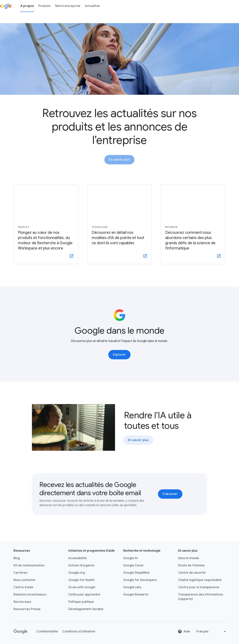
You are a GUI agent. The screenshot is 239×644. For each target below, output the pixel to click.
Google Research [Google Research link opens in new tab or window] (136, 595)
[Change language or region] (212, 632)
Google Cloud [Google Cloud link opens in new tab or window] (133, 565)
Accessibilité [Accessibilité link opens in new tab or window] (77, 558)
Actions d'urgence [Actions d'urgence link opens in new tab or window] (81, 565)
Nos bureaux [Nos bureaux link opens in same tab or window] (22, 602)
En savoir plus (119, 162)
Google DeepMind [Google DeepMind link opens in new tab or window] (136, 573)
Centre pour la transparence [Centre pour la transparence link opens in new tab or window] (199, 587)
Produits (55, 6)
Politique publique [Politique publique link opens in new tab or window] (81, 602)
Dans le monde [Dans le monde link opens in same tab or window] (189, 558)
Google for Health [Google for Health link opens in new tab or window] (82, 580)
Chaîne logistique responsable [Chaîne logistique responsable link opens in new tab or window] (200, 580)
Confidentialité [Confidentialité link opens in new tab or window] (47, 632)
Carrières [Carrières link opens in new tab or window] (20, 573)
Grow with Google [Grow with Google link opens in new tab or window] (82, 587)
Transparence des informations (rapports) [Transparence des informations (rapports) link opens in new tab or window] (201, 597)
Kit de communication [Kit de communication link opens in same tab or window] (29, 565)
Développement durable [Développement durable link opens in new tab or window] (86, 609)
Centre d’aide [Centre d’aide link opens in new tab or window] (23, 587)
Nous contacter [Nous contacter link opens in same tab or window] (25, 580)
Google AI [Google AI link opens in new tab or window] (130, 558)
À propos (37, 6)
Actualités (103, 6)
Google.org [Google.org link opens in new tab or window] (77, 573)
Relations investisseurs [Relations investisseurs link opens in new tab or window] (30, 595)
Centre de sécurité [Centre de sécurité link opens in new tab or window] (192, 573)
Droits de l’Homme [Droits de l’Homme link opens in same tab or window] (191, 565)
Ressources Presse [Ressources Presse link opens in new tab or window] (27, 609)
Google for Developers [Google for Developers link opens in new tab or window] (140, 580)
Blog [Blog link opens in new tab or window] (17, 558)
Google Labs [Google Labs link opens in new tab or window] (132, 587)
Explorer (119, 355)
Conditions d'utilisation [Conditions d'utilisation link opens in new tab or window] (79, 632)
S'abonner (170, 494)
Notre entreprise (78, 6)
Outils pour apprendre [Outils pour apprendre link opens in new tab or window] (84, 595)
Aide (184, 632)
